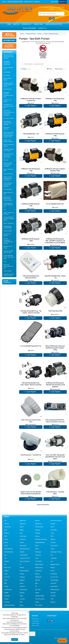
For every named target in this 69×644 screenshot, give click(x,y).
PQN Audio (38, 577)
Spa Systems (24, 590)
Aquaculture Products (7, 128)
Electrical (6, 160)
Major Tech (7, 568)
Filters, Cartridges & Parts (8, 170)
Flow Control (54, 546)
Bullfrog (7, 533)
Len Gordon (38, 561)
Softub (6, 586)
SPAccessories (55, 590)
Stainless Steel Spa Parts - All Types (8, 252)
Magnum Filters (55, 564)
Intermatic (38, 555)
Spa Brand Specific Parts (8, 68)
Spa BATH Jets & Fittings (8, 247)
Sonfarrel (22, 586)
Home (9, 24)
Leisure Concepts (25, 561)
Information (27, 24)
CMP (6, 536)
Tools (5, 262)
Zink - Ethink (39, 605)
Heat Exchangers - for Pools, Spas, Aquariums (8, 185)
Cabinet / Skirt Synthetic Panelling (8, 141)
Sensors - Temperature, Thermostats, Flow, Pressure (8, 241)
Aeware (37, 521)
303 (5, 521)
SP (36, 586)
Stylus (22, 596)
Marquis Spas (39, 568)
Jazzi (37, 558)
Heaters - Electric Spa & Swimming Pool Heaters (8, 178)
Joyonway (54, 558)
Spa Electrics (8, 590)
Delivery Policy (36, 623)
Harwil (37, 549)
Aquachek (23, 524)
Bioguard (38, 530)
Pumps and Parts (8, 231)
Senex (22, 583)
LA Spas (7, 561)
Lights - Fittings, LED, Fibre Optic (9, 213)
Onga (6, 574)
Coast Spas (23, 536)
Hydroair (22, 552)
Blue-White (54, 530)
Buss (21, 533)
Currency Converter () (9, 46)
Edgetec (53, 539)
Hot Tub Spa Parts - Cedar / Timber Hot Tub (8, 205)
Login (4, 2)
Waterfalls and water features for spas (9, 275)
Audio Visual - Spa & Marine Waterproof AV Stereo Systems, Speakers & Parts (8, 135)
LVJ (5, 564)
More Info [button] (15, 640)
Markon (22, 568)
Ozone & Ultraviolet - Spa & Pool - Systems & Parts (9, 219)
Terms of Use (35, 619)
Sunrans (53, 596)
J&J (5, 558)
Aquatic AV (7, 527)
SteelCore (7, 596)
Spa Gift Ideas (7, 72)
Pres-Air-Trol (54, 577)
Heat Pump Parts (8, 189)
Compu (37, 536)
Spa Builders (54, 586)
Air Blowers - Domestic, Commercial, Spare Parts (8, 95)
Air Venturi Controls (8, 118)
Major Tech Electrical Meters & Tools (8, 266)
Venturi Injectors (8, 271)
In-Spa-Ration (24, 555)
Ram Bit (37, 580)
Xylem (22, 605)
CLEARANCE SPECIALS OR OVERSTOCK (7, 63)
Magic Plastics (39, 564)
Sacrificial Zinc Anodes (7, 235)
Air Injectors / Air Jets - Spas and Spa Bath (8, 106)
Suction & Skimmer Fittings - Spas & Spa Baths (9, 257)
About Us (16, 24)
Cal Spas (38, 533)
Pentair (22, 574)
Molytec (7, 571)
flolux (37, 546)
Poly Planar (54, 574)
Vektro (37, 602)
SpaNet (6, 593)
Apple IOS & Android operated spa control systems (9, 57)
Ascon (52, 527)
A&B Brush (23, 521)
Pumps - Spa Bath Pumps (51, 34)
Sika (36, 583)
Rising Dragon (55, 580)
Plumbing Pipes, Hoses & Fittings (8, 227)
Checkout (63, 2)
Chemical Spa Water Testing (9, 145)
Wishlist (37, 2)
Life (52, 561)
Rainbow (22, 580)
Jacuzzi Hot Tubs (25, 558)
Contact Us (42, 28)
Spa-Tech (38, 590)
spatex (37, 593)
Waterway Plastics (10, 605)
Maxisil (53, 568)
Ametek (7, 524)
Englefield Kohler (40, 542)
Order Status (29, 2)
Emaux (22, 542)
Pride (6, 580)
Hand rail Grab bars (8, 174)
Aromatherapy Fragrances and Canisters (8, 123)
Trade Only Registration (15, 2)
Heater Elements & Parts (8, 193)
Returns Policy (36, 625)
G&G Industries (8, 549)
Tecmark (22, 599)
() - (55, 2)
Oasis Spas (38, 571)
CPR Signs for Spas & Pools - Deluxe (9, 150)
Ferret (6, 546)
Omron (53, 571)
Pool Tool (7, 577)
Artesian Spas (39, 527)
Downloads (9, 40)
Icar (5, 555)
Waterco (53, 602)
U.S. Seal (7, 602)
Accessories (7, 75)
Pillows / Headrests (8, 223)
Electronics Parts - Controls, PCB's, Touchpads (8, 165)
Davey (6, 539)
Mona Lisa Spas (24, 571)
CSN (52, 536)
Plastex (37, 574)
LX (20, 564)
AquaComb (38, 524)
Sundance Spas (40, 596)
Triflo (52, 599)
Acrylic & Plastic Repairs (8, 79)
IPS (52, 555)
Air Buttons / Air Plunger (8, 101)
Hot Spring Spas (9, 552)
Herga (52, 549)
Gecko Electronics (25, 549)
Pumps (40, 34)
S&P (6, 583)
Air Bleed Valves (8, 89)
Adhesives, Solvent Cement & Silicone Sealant (8, 85)
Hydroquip (38, 552)
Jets (5, 209)
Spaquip (22, 593)
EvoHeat (53, 542)
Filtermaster (23, 546)
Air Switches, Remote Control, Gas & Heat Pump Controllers (9, 113)
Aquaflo (53, 524)
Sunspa (6, 599)
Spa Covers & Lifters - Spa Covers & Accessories (9, 155)
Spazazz (53, 593)
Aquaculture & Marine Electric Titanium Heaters (8, 199)
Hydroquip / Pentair (56, 552)
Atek (6, 530)
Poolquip (22, 577)
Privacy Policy (36, 621)
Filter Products (7, 282)
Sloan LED (54, 583)
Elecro (6, 542)
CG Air (52, 533)
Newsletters (38, 24)
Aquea (22, 527)
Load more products (43, 505)
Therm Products (40, 599)
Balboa (22, 530)
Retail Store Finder (29, 28)
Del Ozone (23, 539)
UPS (21, 602)
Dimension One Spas (41, 539)
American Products (56, 521)
